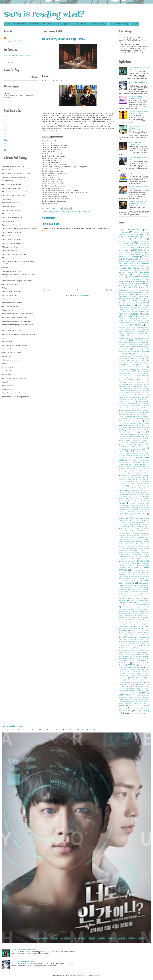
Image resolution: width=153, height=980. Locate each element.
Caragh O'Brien (142, 373)
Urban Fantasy (125, 695)
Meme (127, 542)
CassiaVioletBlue (124, 378)
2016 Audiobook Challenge (140, 266)
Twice (137, 693)
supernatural (122, 661)
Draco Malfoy (130, 412)
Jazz (145, 486)
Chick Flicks (133, 384)
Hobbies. (123, 469)
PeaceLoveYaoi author (139, 592)
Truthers (131, 691)
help (133, 460)
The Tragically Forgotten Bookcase (137, 676)
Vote (139, 697)
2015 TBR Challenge (126, 263)
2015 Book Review (141, 250)
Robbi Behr (122, 629)
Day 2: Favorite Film (49, 143)
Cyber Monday (142, 402)
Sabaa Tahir (143, 633)
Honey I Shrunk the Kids (142, 469)
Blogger (97, 975)
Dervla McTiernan (124, 406)
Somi (130, 650)
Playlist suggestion (128, 602)
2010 (6, 147)
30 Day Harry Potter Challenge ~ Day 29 (135, 144)
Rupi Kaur (143, 631)
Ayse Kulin (144, 343)
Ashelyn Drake (137, 338)
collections (144, 393)
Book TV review (133, 356)
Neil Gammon (125, 566)
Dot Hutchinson (142, 410)
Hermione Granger (142, 460)
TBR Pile (132, 665)
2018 (6, 120)
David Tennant (143, 404)
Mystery (135, 563)
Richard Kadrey (131, 624)
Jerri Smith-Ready (137, 488)
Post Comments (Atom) (83, 295)
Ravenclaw (140, 616)
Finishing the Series (125, 434)
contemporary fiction (126, 395)
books (141, 356)
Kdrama (122, 503)
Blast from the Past (124, 351)
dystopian (139, 412)
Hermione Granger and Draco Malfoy (129, 462)
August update (143, 340)
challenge (122, 382)
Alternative (143, 329)
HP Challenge (135, 471)
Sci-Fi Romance (135, 639)
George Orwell (135, 441)
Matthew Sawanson (144, 535)
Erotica (145, 416)
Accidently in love (130, 323)
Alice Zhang (139, 327)
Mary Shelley (132, 535)
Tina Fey (128, 680)
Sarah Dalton (131, 637)
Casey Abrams (141, 376)
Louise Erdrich (129, 525)
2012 (6, 140)
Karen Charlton (129, 499)
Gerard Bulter (128, 443)
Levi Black (143, 514)
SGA (138, 646)
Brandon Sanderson (124, 369)
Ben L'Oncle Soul (132, 347)
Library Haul (145, 516)
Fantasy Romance (129, 428)
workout (138, 708)
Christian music (127, 388)
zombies (141, 714)
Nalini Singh (145, 563)
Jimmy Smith (131, 490)
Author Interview (123, 343)
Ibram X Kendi (143, 475)
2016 (6, 126)
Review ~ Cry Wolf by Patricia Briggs (24, 950)
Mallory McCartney (125, 531)
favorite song (131, 430)
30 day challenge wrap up (131, 312)
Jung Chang (138, 497)
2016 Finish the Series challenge (139, 270)
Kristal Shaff (125, 507)
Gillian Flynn (138, 443)
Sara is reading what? (44, 15)
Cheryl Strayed (145, 382)
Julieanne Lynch (126, 496)
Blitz (133, 351)
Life (130, 520)
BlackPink (144, 349)
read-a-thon (132, 620)
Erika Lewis (137, 416)
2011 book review (137, 234)
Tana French (142, 661)
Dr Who (121, 412)
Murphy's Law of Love (125, 559)
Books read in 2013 (144, 365)
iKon (129, 477)
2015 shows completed (141, 261)
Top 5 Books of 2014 (137, 682)
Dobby (123, 410)
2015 (6, 130)
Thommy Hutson (123, 678)
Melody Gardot (142, 540)
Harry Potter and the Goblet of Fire (128, 456)
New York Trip (125, 572)
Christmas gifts (142, 389)
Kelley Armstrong (137, 503)
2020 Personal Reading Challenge (131, 303)
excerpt (140, 418)
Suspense (131, 661)
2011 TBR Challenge (140, 239)
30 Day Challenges (80, 24)
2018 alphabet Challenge (133, 284)
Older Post (109, 290)
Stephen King (134, 654)
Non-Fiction (127, 576)
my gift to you (126, 563)
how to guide (124, 471)
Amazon (133, 331)
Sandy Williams (124, 635)
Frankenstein (139, 436)
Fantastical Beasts (134, 425)
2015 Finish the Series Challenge (133, 252)
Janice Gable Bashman (128, 484)
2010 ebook (137, 232)
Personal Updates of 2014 (127, 596)
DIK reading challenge (133, 408)
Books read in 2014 (126, 367)
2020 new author (141, 301)
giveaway (146, 443)
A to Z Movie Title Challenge (120, 24)
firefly (136, 434)
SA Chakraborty (133, 633)
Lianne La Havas (124, 516)
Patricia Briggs (123, 590)
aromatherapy (123, 338)
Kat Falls (134, 501)
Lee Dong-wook (130, 512)
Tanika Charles (124, 663)
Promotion (125, 607)
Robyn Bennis (133, 628)
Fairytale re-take (136, 421)
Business (121, 374)
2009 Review (131, 230)
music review (145, 559)
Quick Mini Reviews (137, 609)
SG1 (133, 646)
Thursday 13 (141, 678)
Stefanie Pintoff (123, 654)
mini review (122, 548)
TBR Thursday (138, 667)
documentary (131, 410)
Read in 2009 (123, 620)
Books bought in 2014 (136, 358)
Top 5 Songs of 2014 (131, 684)
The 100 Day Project (125, 671)
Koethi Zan (140, 505)
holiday (130, 469)
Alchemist (131, 327)
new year (146, 570)
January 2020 (123, 486)
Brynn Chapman (125, 371)
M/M (123, 529)
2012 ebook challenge (140, 241)
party (146, 587)
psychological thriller (139, 607)
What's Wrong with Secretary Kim (134, 701)
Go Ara (123, 445)
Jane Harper (145, 482)
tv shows (129, 693)
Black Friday (136, 349)
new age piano (132, 568)
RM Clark (139, 626)
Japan (131, 486)
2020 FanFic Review (126, 296)
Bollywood (140, 354)
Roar (145, 626)
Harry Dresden (141, 449)
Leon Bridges (140, 512)
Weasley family (126, 699)
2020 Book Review (132, 292)
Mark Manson (129, 533)
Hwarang (133, 473)
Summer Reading (142, 656)
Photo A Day (143, 598)
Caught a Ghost (123, 380)
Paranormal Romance (141, 585)
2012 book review (124, 241)
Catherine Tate (143, 378)
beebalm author (138, 345)
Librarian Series (135, 516)
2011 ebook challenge (128, 237)
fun (146, 436)
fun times (122, 438)
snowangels (146, 648)
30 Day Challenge (53, 212)
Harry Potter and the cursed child (137, 453)
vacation (139, 695)
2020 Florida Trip (142, 297)
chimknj (141, 384)
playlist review (145, 600)
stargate (144, 652)
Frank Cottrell (129, 436)
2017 (6, 123)
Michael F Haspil (130, 544)
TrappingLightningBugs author (132, 689)
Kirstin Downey (130, 505)
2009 (6, 150)
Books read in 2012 (131, 365)
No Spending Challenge (136, 574)
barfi (130, 345)
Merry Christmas (137, 542)
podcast (146, 602)
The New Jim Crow (133, 674)
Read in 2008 (143, 618)
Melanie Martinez (130, 540)
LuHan (147, 525)
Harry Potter (86, 212)
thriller (132, 678)
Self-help (131, 643)
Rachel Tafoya (128, 611)
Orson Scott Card (133, 581)
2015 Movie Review (134, 255)
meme (121, 542)
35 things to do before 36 (132, 318)
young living (133, 714)
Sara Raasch (138, 635)
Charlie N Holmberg (133, 382)
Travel (135, 24)
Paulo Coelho (123, 592)
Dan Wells (132, 404)
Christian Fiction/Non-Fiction (139, 386)
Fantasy (146, 425)
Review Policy (34, 24)
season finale (123, 644)
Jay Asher (139, 486)
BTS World (144, 371)
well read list (136, 699)
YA (137, 711)
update (144, 693)
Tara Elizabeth (137, 663)
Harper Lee (130, 449)
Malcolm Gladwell (142, 529)
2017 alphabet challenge (139, 277)
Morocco (121, 552)
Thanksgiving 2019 (142, 669)
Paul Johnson (143, 590)
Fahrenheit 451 (123, 421)
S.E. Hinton (122, 633)
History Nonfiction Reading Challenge (139, 467)
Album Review (134, 325)
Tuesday (138, 691)
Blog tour (145, 351)
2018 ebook (135, 286)
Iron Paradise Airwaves (125, 480)
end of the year (128, 416)
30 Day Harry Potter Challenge (71, 212)
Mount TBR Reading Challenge (137, 552)
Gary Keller (143, 438)
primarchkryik (132, 605)
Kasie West (123, 501)
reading (140, 620)
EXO (146, 419)
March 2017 (138, 531)
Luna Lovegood (126, 527)
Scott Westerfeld (130, 641)
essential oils (122, 419)
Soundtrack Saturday (140, 650)
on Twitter (7, 59)
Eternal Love (132, 419)
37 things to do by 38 (134, 321)
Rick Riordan (141, 624)
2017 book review (131, 279)
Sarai (8, 38)
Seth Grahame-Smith (143, 644)
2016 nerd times (126, 273)
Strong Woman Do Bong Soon (127, 656)
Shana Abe (146, 646)
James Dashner (123, 482)
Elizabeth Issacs (140, 414)
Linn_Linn (140, 520)
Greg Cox (128, 447)
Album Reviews (48, 24)
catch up (134, 378)
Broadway (146, 369)
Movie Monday (124, 554)
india (146, 477)
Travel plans (122, 691)
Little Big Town (140, 522)
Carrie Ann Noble (125, 376)
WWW (128, 711)
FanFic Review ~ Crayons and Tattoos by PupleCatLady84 (137, 128)
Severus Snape (125, 646)
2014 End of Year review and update (133, 246)
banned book (122, 345)
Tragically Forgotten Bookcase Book (132, 686)
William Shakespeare (125, 704)
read (136, 618)
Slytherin (138, 648)
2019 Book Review (133, 288)
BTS (134, 371)
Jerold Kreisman (124, 488)
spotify (128, 652)
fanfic (147, 421)
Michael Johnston (143, 544)
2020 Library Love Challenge (130, 299)
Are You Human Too (138, 336)
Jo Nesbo (143, 492)
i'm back (123, 475)
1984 (120, 230)
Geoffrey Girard (123, 441)
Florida (121, 436)
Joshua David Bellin (134, 494)
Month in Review (139, 550)
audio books (129, 340)
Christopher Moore (124, 391)
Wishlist (122, 706)
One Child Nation (138, 579)
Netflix (140, 566)
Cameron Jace (130, 374)
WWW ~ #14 (133, 174)
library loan (125, 518)
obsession (143, 576)
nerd (134, 566)
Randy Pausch (130, 616)
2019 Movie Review (133, 290)
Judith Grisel (145, 494)
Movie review (137, 554)
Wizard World (134, 706)
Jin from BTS (141, 490)
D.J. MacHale (123, 404)
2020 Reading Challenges (98, 24)
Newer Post (47, 290)
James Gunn (134, 482)
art (130, 338)
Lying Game (137, 527)
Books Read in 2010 (134, 363)
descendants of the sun (137, 406)
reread (136, 622)
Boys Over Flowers (141, 367)
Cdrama (133, 380)
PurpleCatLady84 (124, 609)
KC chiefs (143, 501)
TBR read (127, 667)
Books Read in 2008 (137, 361)
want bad (146, 697)
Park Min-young (126, 587)
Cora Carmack (133, 397)
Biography (122, 349)
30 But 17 (128, 309)
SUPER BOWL (142, 659)
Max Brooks (125, 537)
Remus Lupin (128, 622)
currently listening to (138, 399)
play (137, 600)
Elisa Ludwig (129, 414)
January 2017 (143, 484)
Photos (131, 600)
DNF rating (145, 408)
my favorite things (141, 561)
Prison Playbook (143, 605)
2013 (6, 137)
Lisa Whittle (130, 522)
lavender (136, 510)
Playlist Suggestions (64, 24)
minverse (144, 548)
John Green (123, 494)
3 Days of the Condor (134, 307)
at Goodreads (9, 62)
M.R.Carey (146, 527)
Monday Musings (124, 550)
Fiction (143, 432)
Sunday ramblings (125, 658)
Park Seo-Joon (137, 587)
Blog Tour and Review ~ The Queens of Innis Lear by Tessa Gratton (138, 203)
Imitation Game (137, 477)
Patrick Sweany (133, 590)
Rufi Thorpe (134, 631)
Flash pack (144, 434)
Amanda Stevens (124, 331)
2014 (6, 133)
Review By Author (20, 24)
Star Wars (136, 652)
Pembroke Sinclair (124, 594)
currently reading (126, 401)
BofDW (127, 354)
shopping (130, 648)
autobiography (134, 342)
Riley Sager (130, 626)
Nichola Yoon (137, 572)
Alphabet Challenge (131, 329)
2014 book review (141, 243)
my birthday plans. (126, 561)
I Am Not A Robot (144, 473)
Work (132, 708)
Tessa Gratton (130, 669)
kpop (147, 505)
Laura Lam (128, 510)
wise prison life (140, 704)
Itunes (136, 480)
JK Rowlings (132, 492)
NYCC (135, 576)
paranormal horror (126, 585)
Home (8, 24)
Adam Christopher (142, 323)
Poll (124, 605)
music (136, 559)
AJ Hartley (122, 325)
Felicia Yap (134, 432)
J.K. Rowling (143, 480)
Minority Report (134, 548)
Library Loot (135, 518)
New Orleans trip (136, 570)
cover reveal (143, 397)
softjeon (123, 650)
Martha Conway (139, 533)
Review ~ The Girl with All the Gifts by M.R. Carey (138, 112)
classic (136, 391)
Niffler (145, 572)
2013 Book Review (125, 243)
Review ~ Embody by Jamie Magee (23, 961)
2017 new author (138, 281)
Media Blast (134, 537)
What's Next (145, 699)
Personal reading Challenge (139, 594)
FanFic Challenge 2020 (132, 423)
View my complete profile (13, 41)
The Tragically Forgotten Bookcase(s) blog (18, 56)
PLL (138, 602)
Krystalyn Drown (137, 507)
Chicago (124, 384)
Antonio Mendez (130, 334)
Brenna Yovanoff (137, 369)
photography (123, 600)
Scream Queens (142, 641)
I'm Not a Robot (132, 475)
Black (128, 349)
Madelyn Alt (130, 529)
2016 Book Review (131, 268)
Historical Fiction (134, 464)
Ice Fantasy (122, 477)
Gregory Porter (138, 447)
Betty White (143, 347)
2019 (6, 116)
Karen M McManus (141, 499)
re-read (129, 618)
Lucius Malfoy (139, 525)
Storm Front (144, 654)
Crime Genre (123, 399)
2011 (6, 143)
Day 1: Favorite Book (49, 141)
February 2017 (142, 430)
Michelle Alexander (126, 546)
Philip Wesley (133, 598)
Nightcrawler (122, 574)
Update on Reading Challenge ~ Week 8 (135, 98)
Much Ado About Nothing (140, 557)
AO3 (140, 334)
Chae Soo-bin (143, 380)
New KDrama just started (12, 726)
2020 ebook (143, 294)
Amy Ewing (141, 331)
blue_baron (81, 975)
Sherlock (123, 648)
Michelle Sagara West (140, 546)
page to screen (144, 583)
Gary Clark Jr (133, 438)
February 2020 (123, 432)
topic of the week (144, 684)
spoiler (121, 652)
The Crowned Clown (139, 671)
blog (138, 351)
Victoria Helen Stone (130, 697)
